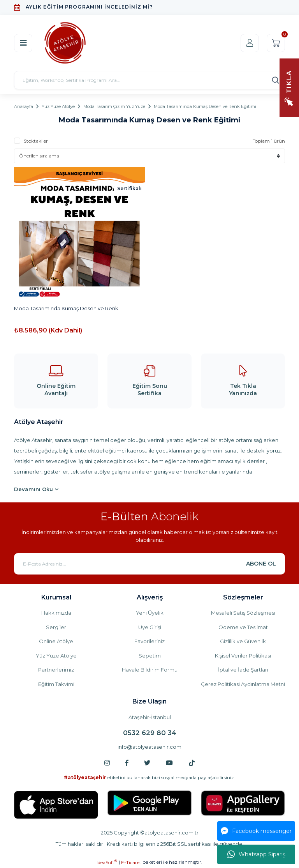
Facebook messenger (256, 831)
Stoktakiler (36, 141)
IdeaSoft (107, 862)
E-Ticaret (131, 862)
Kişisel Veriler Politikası (243, 656)
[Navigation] (289, 87)
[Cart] (276, 43)
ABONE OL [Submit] (261, 564)
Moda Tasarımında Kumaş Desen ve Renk (66, 308)
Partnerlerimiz (56, 670)
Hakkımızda (56, 613)
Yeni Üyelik (150, 613)
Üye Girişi (150, 627)
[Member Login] (250, 43)
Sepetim (150, 656)
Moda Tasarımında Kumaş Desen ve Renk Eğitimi (205, 106)
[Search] (149, 80)
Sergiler (56, 627)
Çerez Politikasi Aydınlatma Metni (243, 684)
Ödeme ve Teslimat (243, 627)
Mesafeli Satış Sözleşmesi (243, 613)
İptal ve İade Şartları (243, 670)
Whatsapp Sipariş (256, 854)
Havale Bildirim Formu (150, 670)
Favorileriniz (149, 641)
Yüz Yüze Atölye (56, 656)
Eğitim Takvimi (56, 684)
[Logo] (65, 43)
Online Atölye (56, 641)
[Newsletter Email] (149, 564)
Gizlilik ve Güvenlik (243, 641)
